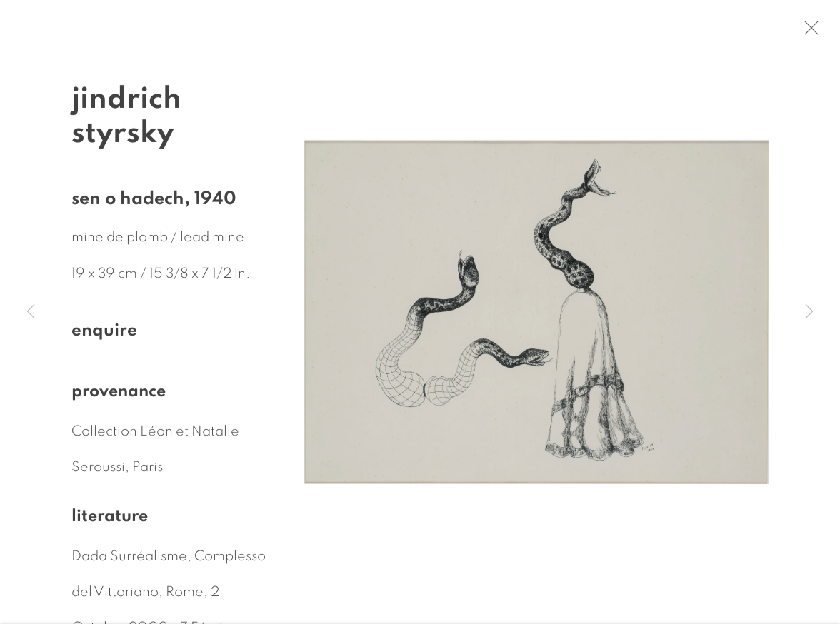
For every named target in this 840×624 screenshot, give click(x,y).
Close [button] (811, 32)
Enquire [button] (104, 333)
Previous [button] (31, 312)
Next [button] (809, 312)
